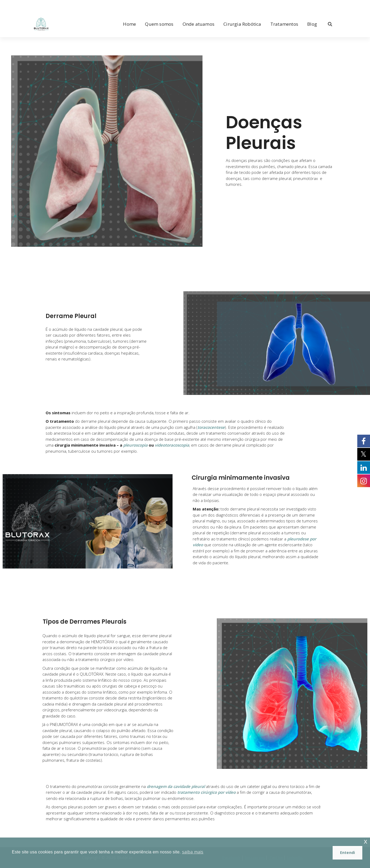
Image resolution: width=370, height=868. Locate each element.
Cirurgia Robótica (242, 24)
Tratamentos (284, 24)
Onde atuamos (199, 24)
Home (129, 24)
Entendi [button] (347, 852)
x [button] (366, 841)
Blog (312, 24)
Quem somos (159, 24)
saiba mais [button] (193, 852)
